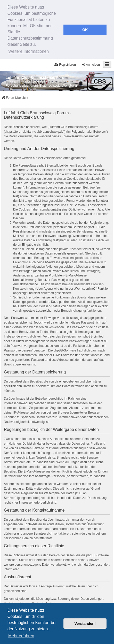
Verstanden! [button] (85, 624)
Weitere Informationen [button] (29, 51)
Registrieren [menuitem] (65, 63)
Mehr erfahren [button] (21, 636)
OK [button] (85, 30)
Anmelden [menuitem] (91, 63)
